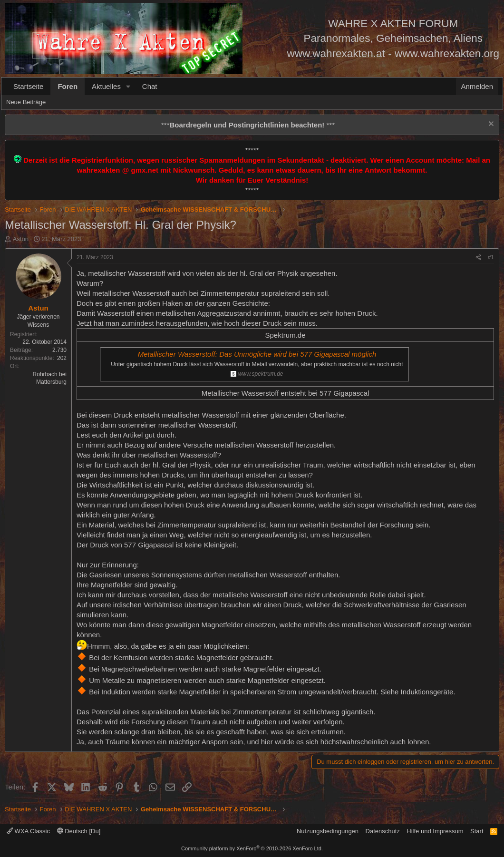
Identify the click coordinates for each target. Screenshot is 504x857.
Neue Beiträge (26, 102)
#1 (491, 257)
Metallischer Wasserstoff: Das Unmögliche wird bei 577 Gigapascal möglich (257, 354)
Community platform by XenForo (252, 848)
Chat (150, 86)
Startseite (28, 86)
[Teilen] (478, 258)
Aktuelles (106, 86)
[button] (128, 86)
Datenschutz (383, 831)
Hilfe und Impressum (435, 831)
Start (477, 831)
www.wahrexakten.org (447, 54)
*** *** (248, 125)
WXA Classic (28, 831)
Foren (68, 86)
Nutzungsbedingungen (328, 831)
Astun (21, 239)
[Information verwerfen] (490, 125)
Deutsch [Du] (79, 831)
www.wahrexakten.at (336, 54)
